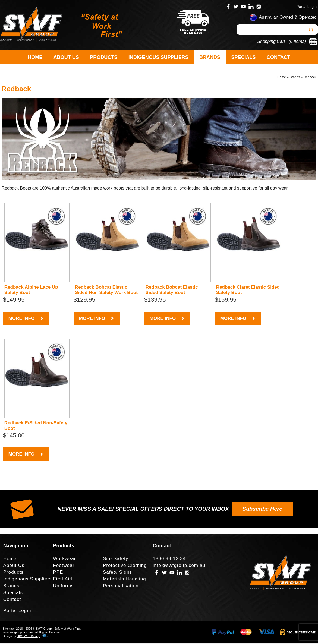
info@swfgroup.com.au (179, 566)
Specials (244, 57)
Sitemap (8, 629)
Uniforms (63, 586)
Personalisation (121, 586)
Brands (210, 57)
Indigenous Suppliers (158, 57)
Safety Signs (117, 573)
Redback (310, 78)
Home (35, 57)
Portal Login (306, 7)
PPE (58, 573)
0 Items (297, 41)
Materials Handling (125, 580)
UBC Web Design (29, 637)
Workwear (64, 559)
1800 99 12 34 (169, 559)
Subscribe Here (262, 509)
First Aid (62, 580)
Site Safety (116, 559)
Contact (278, 57)
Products (104, 57)
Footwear (64, 566)
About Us (66, 57)
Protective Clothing (125, 566)
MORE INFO (26, 319)
